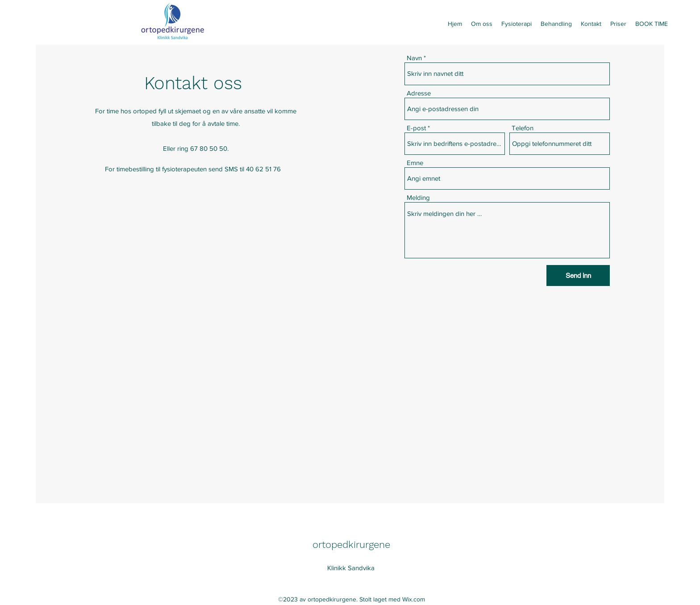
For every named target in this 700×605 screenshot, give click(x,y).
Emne (415, 163)
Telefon (523, 128)
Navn (414, 58)
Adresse (419, 93)
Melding (418, 197)
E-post (416, 128)
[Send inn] (578, 276)
